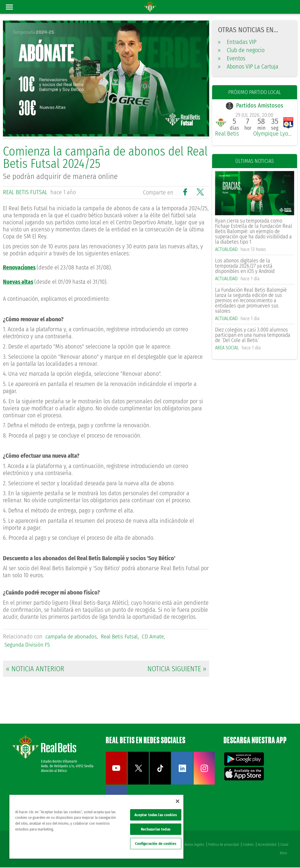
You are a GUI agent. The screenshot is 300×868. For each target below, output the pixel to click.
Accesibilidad (267, 845)
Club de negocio (241, 50)
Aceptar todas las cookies (156, 815)
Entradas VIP (237, 42)
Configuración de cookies (156, 844)
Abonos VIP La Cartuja (248, 66)
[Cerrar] (178, 801)
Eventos (232, 58)
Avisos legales (194, 845)
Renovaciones (20, 267)
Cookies (248, 845)
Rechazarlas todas (156, 829)
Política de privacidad (224, 845)
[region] (96, 827)
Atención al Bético (54, 771)
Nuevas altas (18, 281)
